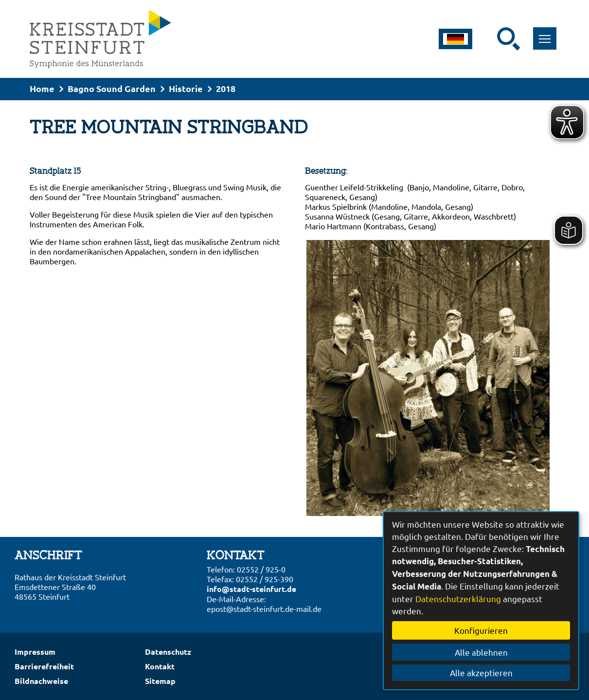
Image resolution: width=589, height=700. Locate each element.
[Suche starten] (509, 39)
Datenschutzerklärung (458, 599)
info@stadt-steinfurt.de (251, 589)
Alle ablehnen (481, 652)
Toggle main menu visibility (548, 33)
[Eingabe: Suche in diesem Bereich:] (491, 39)
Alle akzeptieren (481, 672)
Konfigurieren (481, 630)
